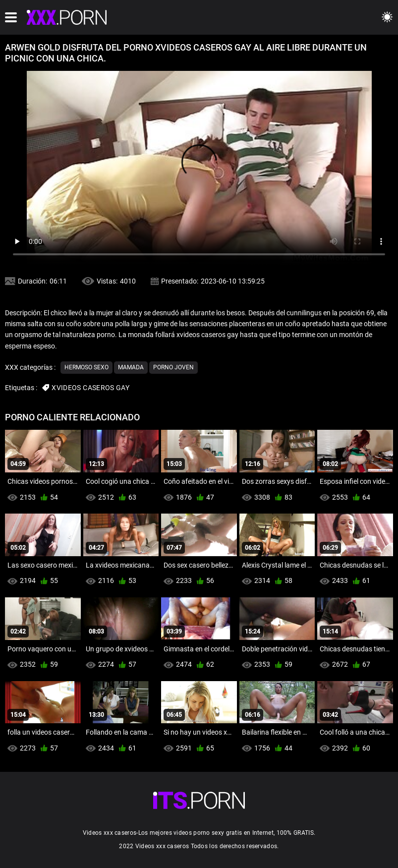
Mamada (131, 367)
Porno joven (173, 367)
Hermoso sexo (86, 367)
